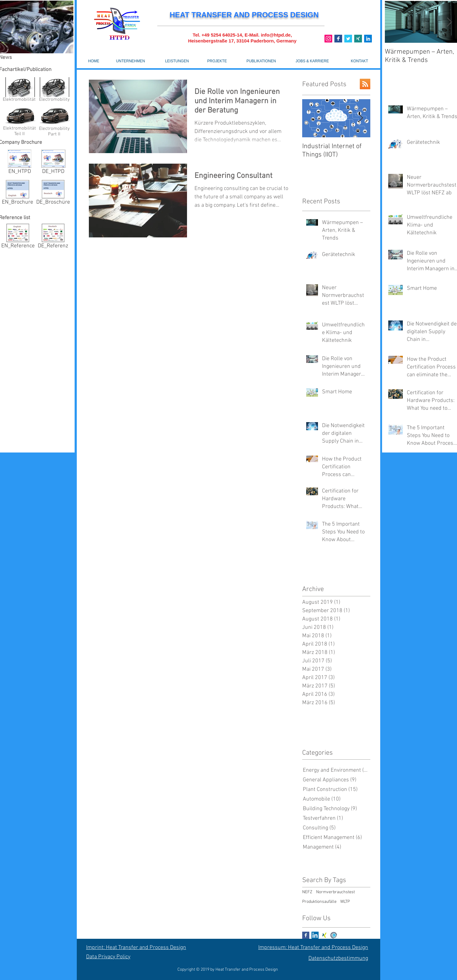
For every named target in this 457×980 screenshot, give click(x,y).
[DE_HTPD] (53, 163)
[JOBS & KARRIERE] (312, 61)
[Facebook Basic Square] (306, 935)
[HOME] (94, 61)
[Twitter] (348, 39)
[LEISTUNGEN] (177, 61)
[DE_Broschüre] (53, 194)
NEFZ (307, 892)
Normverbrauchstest (335, 892)
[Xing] (358, 39)
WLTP (345, 902)
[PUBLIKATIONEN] (261, 61)
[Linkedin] (368, 39)
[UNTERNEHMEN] (131, 61)
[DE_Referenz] (53, 238)
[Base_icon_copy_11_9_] (338, 39)
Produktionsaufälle (319, 902)
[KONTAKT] (359, 61)
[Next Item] (360, 118)
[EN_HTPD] (20, 163)
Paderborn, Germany (273, 41)
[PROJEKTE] (217, 61)
